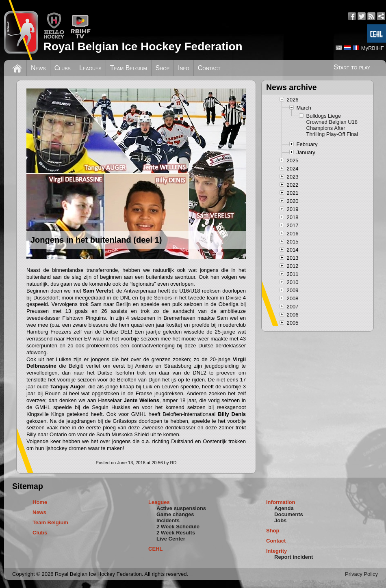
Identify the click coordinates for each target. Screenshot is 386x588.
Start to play (352, 67)
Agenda (284, 508)
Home (40, 502)
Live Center (171, 539)
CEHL (155, 549)
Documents (289, 514)
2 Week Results (176, 533)
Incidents (168, 520)
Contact (209, 68)
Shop (163, 68)
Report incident (294, 557)
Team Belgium (129, 68)
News (38, 68)
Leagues (90, 68)
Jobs (280, 520)
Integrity (276, 551)
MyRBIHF (373, 48)
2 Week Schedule (178, 527)
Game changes (175, 514)
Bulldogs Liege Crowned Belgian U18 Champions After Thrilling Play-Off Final (332, 125)
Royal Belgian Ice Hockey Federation (143, 46)
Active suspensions (181, 508)
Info (184, 68)
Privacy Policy (361, 574)
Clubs (63, 68)
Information (281, 502)
